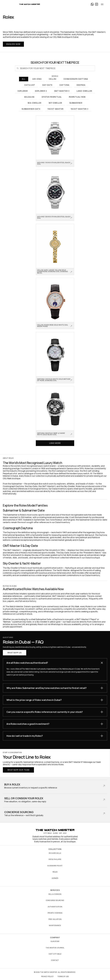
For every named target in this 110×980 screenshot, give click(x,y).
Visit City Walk (55, 954)
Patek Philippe (55, 859)
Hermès (55, 878)
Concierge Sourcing (55, 900)
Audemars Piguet (55, 866)
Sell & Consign (55, 894)
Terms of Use (63, 976)
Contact (55, 960)
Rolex (55, 872)
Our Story (55, 941)
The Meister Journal (55, 948)
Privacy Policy (47, 976)
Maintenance (55, 925)
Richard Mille (55, 853)
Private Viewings (55, 913)
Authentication (55, 907)
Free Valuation (55, 919)
